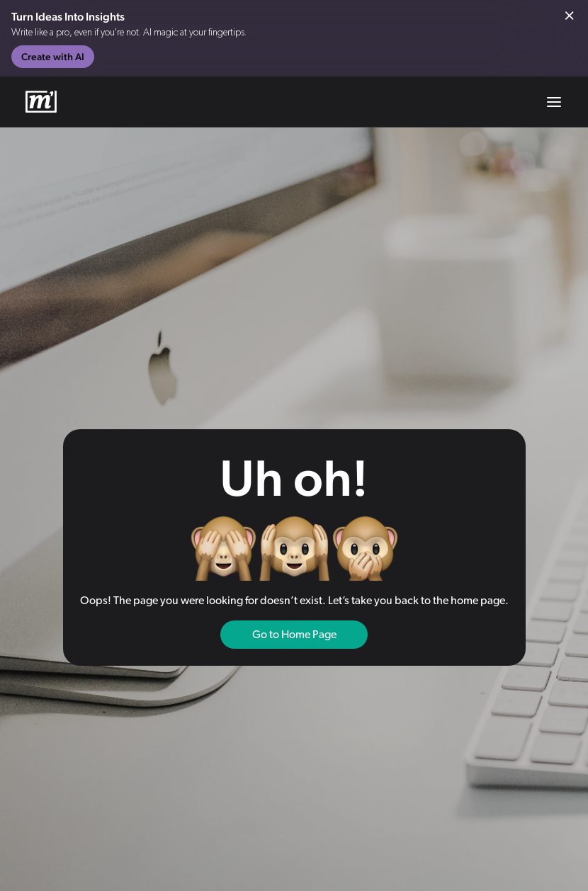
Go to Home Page (294, 635)
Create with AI (53, 57)
